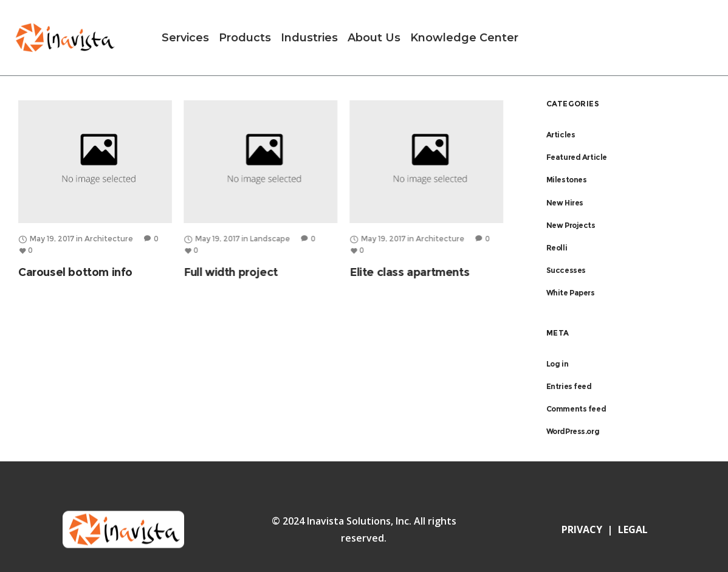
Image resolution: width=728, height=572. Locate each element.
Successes (566, 270)
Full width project (231, 272)
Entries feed (569, 386)
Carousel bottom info (75, 272)
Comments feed (576, 409)
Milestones (567, 180)
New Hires (565, 203)
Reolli (557, 248)
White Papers (571, 293)
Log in (558, 364)
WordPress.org (573, 431)
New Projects (571, 225)
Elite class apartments (409, 272)
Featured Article (577, 157)
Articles (561, 135)
